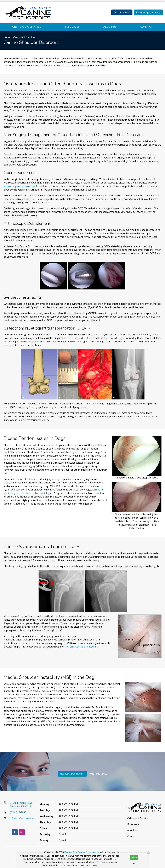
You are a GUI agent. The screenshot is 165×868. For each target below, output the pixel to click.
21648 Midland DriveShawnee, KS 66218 (21, 805)
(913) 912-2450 (122, 12)
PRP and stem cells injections (81, 647)
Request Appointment (148, 12)
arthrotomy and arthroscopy (19, 186)
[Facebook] (15, 832)
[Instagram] (22, 832)
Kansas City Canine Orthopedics (82, 852)
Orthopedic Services (27, 27)
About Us (110, 27)
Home (7, 37)
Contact (147, 27)
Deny (134, 863)
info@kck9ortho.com (21, 818)
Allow (134, 857)
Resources (72, 27)
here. (94, 865)
